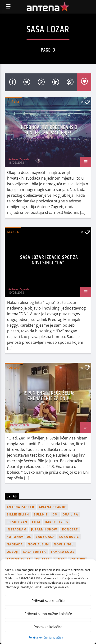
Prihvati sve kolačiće (48, 601)
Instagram (16, 529)
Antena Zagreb (19, 159)
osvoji (13, 552)
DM (55, 514)
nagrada (15, 544)
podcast (14, 367)
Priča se (13, 102)
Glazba (13, 232)
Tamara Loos (63, 552)
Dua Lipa (70, 514)
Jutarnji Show (44, 529)
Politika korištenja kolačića (46, 637)
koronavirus (19, 537)
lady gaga (45, 537)
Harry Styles (57, 522)
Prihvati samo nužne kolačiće (48, 614)
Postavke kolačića (48, 627)
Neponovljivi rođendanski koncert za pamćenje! (49, 130)
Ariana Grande (53, 507)
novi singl (64, 544)
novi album (38, 544)
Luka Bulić (69, 537)
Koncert (70, 529)
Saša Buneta (34, 552)
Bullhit (41, 514)
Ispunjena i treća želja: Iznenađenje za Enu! (49, 396)
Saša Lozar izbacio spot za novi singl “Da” (49, 260)
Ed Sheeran (17, 522)
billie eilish (18, 514)
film (36, 522)
